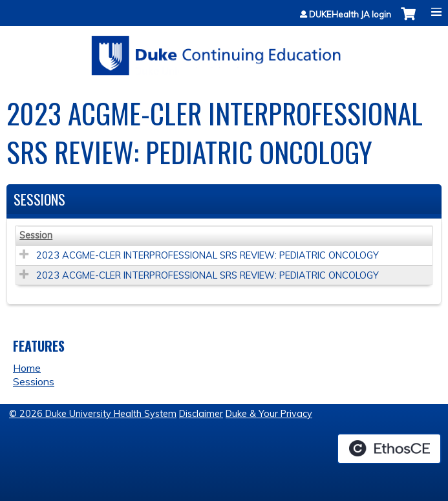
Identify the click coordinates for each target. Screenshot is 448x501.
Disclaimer (201, 414)
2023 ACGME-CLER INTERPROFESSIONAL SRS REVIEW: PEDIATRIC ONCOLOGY (208, 255)
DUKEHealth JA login (350, 15)
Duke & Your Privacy (269, 414)
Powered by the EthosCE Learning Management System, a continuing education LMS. (389, 449)
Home (27, 368)
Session (36, 235)
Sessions (34, 381)
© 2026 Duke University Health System (93, 414)
